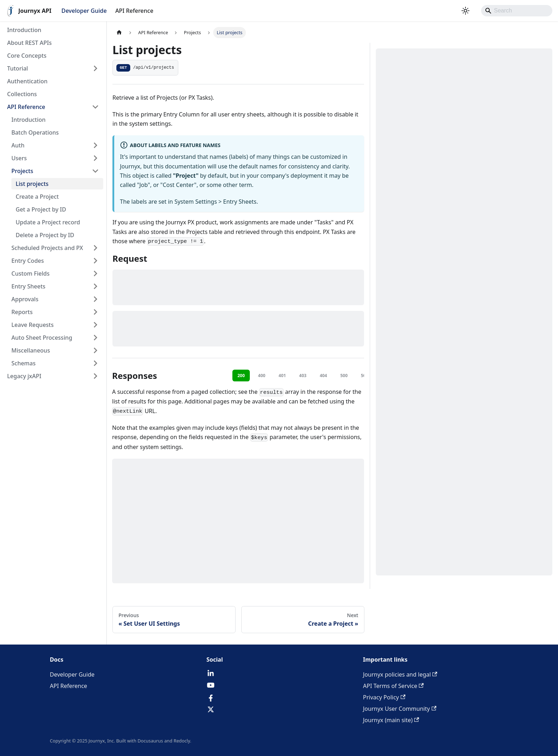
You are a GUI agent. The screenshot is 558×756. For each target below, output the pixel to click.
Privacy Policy (384, 697)
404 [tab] (323, 376)
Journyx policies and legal (400, 674)
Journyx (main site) (391, 720)
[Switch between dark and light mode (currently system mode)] (465, 11)
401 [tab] (282, 376)
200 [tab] (241, 376)
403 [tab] (303, 376)
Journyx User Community (400, 709)
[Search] (517, 11)
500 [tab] (344, 376)
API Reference (134, 11)
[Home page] (119, 33)
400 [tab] (262, 376)
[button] (53, 68)
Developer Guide (84, 11)
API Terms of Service (393, 686)
